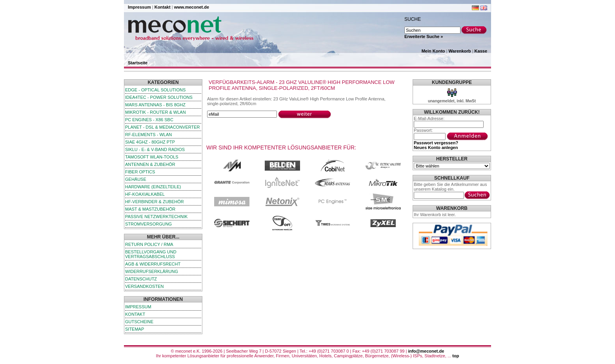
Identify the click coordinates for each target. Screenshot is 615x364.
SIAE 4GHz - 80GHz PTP (150, 142)
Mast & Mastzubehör (150, 209)
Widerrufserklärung (152, 271)
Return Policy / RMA (149, 244)
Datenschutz (141, 279)
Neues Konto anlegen (436, 147)
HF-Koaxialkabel (145, 194)
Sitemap (135, 329)
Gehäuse (136, 179)
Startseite (138, 63)
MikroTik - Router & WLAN (156, 112)
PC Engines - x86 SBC (149, 120)
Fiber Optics (140, 172)
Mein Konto (433, 51)
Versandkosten (144, 286)
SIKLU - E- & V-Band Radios (155, 149)
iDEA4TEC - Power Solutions (159, 97)
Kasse (481, 51)
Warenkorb (460, 51)
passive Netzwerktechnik (156, 217)
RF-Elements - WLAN (148, 135)
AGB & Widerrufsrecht (153, 264)
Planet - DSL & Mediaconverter (163, 127)
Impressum (139, 7)
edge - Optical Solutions (155, 90)
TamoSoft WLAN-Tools (152, 157)
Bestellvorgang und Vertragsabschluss (151, 254)
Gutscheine (139, 322)
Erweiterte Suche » (424, 36)
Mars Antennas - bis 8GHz (155, 105)
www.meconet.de (192, 7)
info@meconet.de (426, 351)
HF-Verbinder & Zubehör (155, 202)
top (456, 356)
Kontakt (163, 7)
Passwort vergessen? (436, 143)
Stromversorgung (148, 224)
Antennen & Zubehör (150, 164)
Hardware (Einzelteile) (153, 187)
